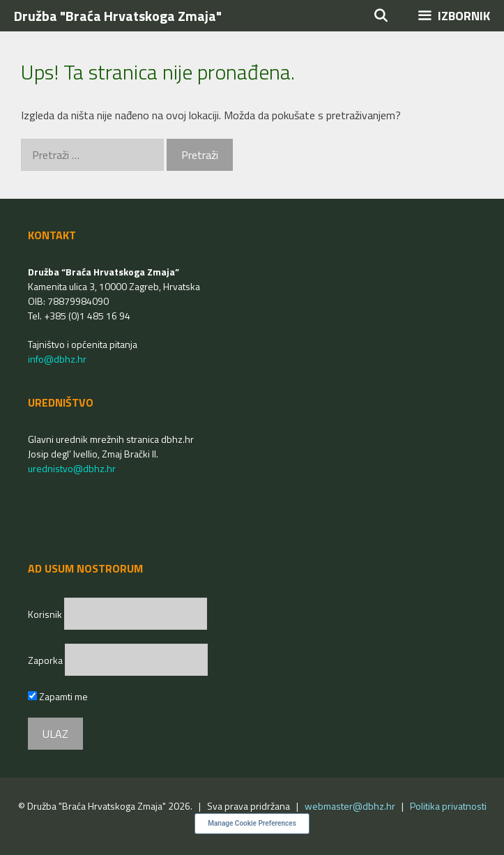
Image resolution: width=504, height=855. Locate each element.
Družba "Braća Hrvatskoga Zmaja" (118, 16)
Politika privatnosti (448, 806)
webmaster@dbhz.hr (350, 806)
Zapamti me (58, 696)
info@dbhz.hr (57, 359)
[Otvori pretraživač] (381, 16)
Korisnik (46, 614)
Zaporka (46, 660)
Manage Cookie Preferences (252, 823)
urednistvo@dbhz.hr (72, 468)
